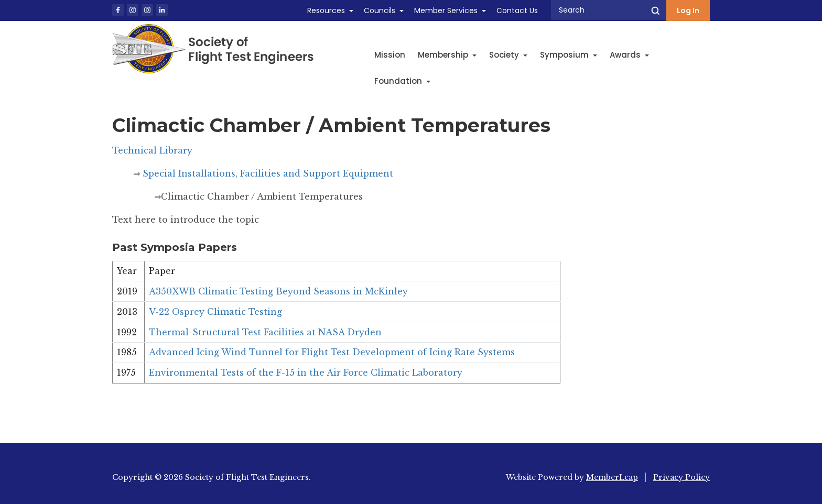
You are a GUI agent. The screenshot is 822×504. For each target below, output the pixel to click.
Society (508, 55)
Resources (326, 10)
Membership (447, 55)
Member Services (446, 10)
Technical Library (152, 150)
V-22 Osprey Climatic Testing (215, 312)
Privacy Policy (682, 477)
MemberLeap (612, 477)
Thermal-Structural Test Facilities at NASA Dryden (265, 332)
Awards (629, 55)
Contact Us (517, 10)
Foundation (402, 81)
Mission (390, 55)
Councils (380, 10)
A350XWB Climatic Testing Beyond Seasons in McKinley (278, 291)
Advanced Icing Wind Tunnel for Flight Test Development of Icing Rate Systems (332, 352)
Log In (688, 10)
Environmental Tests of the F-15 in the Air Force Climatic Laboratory (306, 372)
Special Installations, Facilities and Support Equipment (268, 173)
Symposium (569, 55)
